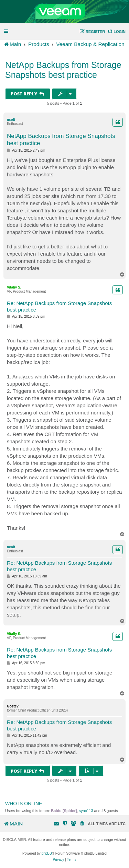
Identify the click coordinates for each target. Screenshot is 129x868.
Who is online (24, 804)
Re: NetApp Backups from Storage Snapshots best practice (59, 306)
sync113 (86, 811)
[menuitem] (116, 32)
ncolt (11, 120)
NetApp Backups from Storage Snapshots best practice (63, 70)
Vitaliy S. (14, 287)
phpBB (47, 853)
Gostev (13, 706)
